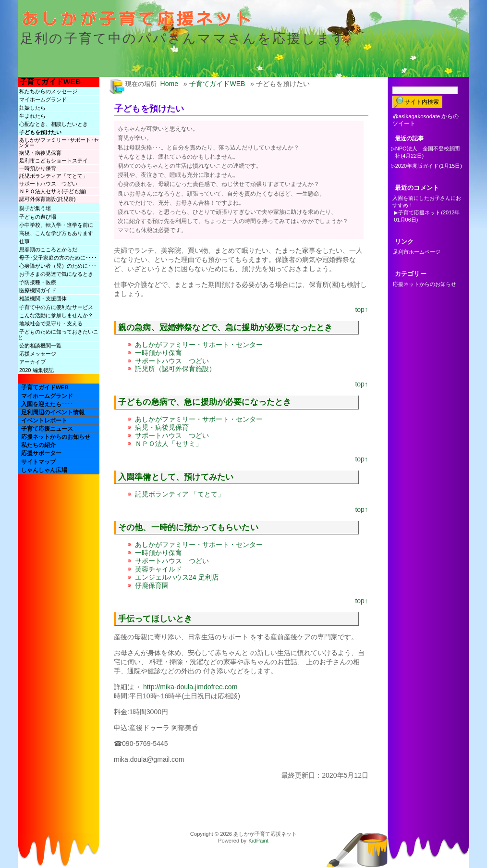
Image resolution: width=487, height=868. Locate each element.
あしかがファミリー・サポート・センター (199, 345)
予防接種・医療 (38, 282)
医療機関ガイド (38, 290)
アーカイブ (32, 362)
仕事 (24, 241)
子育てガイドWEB (50, 81)
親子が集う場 (35, 208)
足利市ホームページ (417, 252)
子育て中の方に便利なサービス (56, 307)
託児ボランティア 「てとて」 (180, 494)
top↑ (361, 310)
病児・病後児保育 (40, 153)
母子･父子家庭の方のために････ (58, 258)
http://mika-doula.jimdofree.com (190, 687)
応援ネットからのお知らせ (56, 437)
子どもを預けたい (40, 132)
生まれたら (32, 116)
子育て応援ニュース (47, 429)
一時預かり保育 (38, 168)
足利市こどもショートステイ (54, 161)
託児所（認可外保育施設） (175, 369)
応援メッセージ (38, 354)
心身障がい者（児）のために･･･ (58, 266)
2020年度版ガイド (417, 166)
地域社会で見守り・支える (51, 323)
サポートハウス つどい (48, 184)
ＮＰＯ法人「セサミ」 (169, 444)
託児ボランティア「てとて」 (54, 176)
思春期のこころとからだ (48, 249)
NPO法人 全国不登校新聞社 (427, 152)
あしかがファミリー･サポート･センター (59, 143)
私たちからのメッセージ (48, 91)
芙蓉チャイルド (158, 569)
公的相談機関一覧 (40, 346)
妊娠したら (32, 108)
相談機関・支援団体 (43, 298)
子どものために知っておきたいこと (58, 335)
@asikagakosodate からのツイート (426, 120)
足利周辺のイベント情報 (53, 412)
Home (170, 84)
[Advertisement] (231, 802)
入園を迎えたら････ (47, 404)
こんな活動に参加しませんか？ (56, 315)
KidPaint (258, 841)
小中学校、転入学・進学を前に (56, 225)
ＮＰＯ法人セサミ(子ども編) (53, 191)
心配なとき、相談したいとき (54, 124)
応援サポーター (41, 453)
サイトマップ (38, 462)
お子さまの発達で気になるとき (56, 274)
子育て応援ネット (419, 212)
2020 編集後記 (37, 370)
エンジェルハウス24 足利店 (177, 577)
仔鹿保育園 (152, 585)
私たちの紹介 (38, 445)
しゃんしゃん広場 (44, 470)
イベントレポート (44, 421)
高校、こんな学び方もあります (56, 233)
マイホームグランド (43, 99)
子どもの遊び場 (38, 217)
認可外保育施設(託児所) (47, 199)
